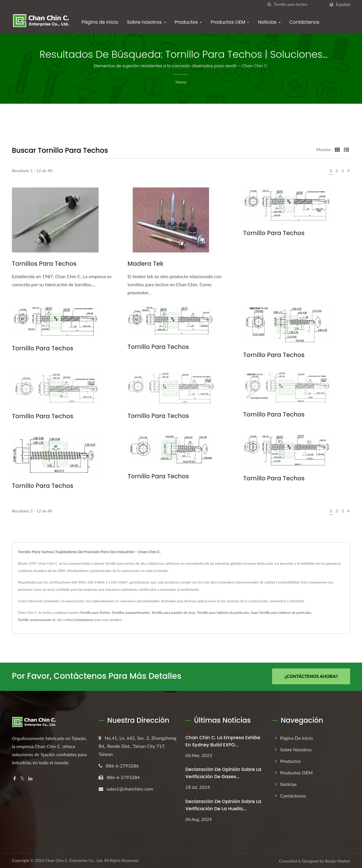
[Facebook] (15, 778)
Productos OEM (230, 22)
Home (181, 82)
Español (343, 5)
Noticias (269, 22)
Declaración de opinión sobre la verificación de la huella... (223, 804)
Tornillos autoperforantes (131, 613)
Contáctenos (304, 22)
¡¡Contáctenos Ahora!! (311, 676)
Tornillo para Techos (95, 613)
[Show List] (346, 149)
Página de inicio (100, 22)
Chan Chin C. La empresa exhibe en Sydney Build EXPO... (223, 740)
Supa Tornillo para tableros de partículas (281, 613)
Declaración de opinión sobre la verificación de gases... (223, 772)
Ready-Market (338, 860)
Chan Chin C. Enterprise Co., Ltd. (74, 860)
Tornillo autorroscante (35, 620)
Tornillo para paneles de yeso (173, 613)
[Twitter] (22, 778)
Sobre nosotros (146, 22)
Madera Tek (145, 264)
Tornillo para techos (274, 233)
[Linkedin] (30, 778)
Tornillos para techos (44, 264)
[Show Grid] (337, 149)
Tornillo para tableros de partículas (223, 613)
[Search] (300, 4)
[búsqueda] (269, 4)
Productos (188, 22)
